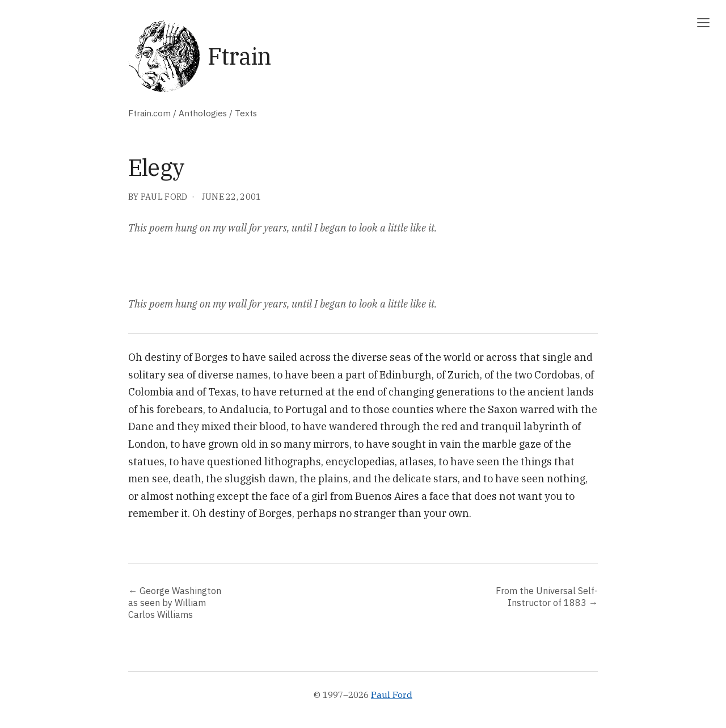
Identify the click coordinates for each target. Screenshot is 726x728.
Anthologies (203, 113)
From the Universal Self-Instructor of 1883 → (547, 596)
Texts (246, 113)
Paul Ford (392, 695)
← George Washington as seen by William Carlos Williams (175, 602)
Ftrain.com (149, 113)
